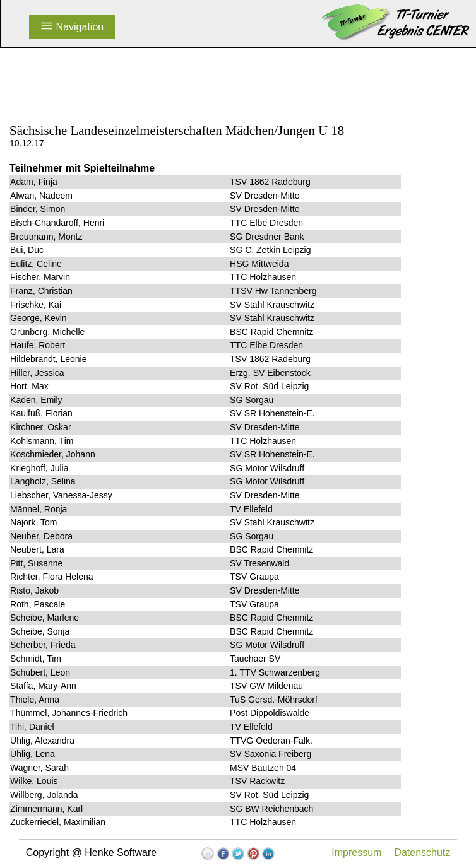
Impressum (356, 853)
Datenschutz (422, 853)
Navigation (72, 27)
